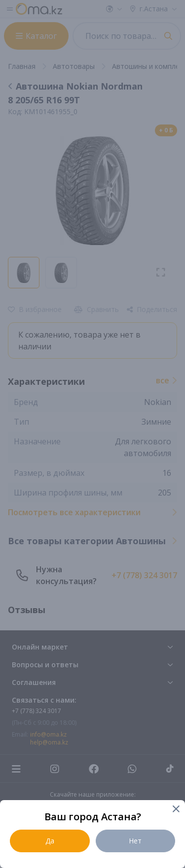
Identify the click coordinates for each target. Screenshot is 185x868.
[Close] (175, 810)
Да (50, 841)
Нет (135, 841)
